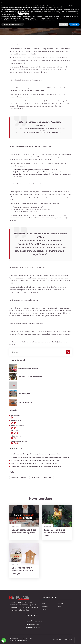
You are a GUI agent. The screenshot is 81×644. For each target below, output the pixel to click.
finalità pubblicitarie (24, 13)
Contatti (45, 610)
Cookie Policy (67, 639)
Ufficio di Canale (16, 421)
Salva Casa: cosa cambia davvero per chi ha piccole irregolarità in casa (34, 463)
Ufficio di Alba (15, 415)
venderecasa (36, 477)
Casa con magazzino (25, 402)
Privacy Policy (57, 639)
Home (44, 603)
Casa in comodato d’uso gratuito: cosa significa (24, 531)
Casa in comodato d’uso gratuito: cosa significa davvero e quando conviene (35, 454)
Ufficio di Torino (16, 436)
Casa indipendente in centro (28, 368)
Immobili (45, 606)
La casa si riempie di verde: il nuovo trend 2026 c (55, 533)
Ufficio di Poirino (16, 431)
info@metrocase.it (36, 621)
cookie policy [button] (59, 8)
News (60, 606)
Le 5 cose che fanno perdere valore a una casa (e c (22, 571)
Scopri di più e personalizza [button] (13, 24)
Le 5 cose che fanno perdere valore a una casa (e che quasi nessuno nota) (35, 460)
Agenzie (61, 603)
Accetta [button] (74, 24)
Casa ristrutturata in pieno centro (30, 377)
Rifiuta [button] (64, 24)
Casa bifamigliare (24, 394)
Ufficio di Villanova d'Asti (19, 441)
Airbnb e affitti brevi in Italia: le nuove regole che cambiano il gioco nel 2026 (36, 467)
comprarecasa (48, 477)
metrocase (14, 477)
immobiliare (25, 477)
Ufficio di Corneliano (17, 426)
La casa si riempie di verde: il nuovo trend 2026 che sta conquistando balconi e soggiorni (40, 457)
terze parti (29, 9)
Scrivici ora (36, 627)
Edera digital (22, 641)
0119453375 (36, 624)
